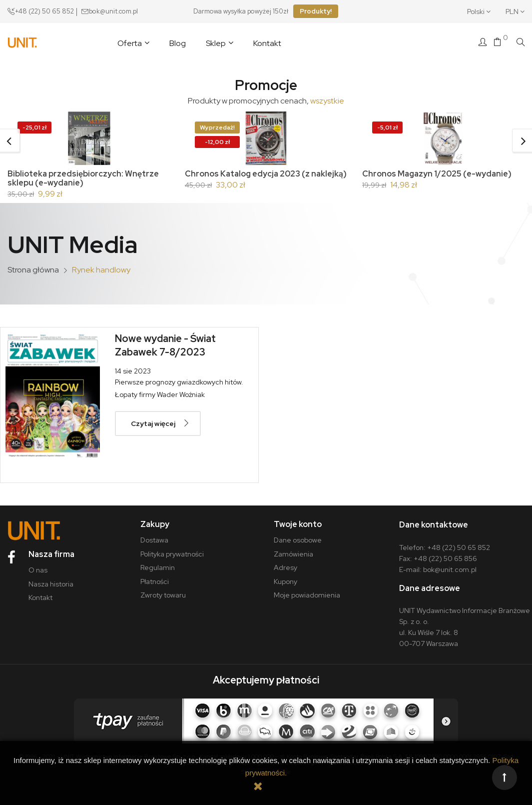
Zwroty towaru (163, 595)
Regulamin (158, 567)
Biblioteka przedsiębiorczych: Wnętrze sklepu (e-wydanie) (83, 178)
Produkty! (316, 11)
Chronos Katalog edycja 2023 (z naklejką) (266, 174)
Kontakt (40, 597)
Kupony (285, 581)
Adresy (285, 567)
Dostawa (154, 540)
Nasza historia (51, 584)
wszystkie (327, 101)
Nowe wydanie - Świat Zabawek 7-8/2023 (165, 345)
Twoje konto (298, 524)
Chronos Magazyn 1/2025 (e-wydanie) (437, 174)
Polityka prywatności (172, 554)
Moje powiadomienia (307, 595)
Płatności (155, 581)
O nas (38, 570)
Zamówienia (293, 554)
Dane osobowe (298, 540)
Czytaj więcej (153, 423)
